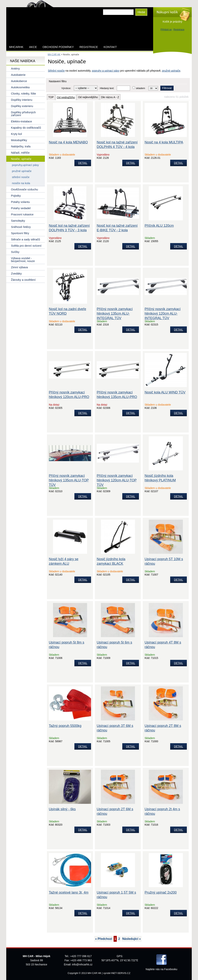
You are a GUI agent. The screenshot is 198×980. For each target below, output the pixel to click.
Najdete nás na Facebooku (161, 969)
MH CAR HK (54, 55)
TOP (51, 97)
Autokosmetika (20, 87)
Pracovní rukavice (22, 214)
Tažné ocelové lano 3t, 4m (69, 892)
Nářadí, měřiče (20, 153)
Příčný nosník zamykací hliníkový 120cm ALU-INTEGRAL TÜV (163, 314)
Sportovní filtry (20, 233)
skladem (140, 88)
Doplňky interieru (22, 100)
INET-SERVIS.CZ (121, 973)
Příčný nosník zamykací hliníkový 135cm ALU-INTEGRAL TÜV (115, 314)
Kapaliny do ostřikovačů (26, 128)
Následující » (132, 939)
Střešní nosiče (56, 71)
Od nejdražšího (66, 97)
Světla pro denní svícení (26, 246)
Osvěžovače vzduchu (25, 189)
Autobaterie (18, 75)
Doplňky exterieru (22, 106)
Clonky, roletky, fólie (23, 93)
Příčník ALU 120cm (159, 226)
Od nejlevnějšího (88, 97)
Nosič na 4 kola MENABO (68, 142)
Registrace (179, 30)
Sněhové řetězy (21, 227)
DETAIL (83, 163)
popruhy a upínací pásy (106, 71)
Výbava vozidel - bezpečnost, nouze (23, 260)
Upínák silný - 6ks (62, 809)
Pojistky (16, 196)
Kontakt (110, 47)
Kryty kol (16, 134)
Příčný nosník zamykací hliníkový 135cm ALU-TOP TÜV (69, 480)
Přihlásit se (166, 30)
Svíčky (15, 252)
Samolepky (18, 221)
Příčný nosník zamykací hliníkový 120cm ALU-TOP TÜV (117, 480)
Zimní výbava (19, 267)
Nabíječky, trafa (21, 146)
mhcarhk (16, 47)
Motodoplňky (19, 140)
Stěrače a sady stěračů (25, 239)
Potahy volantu (20, 202)
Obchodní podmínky (58, 47)
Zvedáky (16, 273)
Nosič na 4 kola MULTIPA (164, 142)
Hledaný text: (107, 88)
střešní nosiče (21, 177)
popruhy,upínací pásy (25, 165)
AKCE (33, 47)
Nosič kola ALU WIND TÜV (165, 392)
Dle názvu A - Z (110, 97)
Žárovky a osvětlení (23, 280)
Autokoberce (19, 81)
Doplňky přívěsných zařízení (23, 114)
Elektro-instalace (21, 121)
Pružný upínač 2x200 (161, 892)
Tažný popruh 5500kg (65, 726)
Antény (15, 68)
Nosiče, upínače (21, 159)
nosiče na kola (21, 183)
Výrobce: (66, 88)
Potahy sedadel (21, 208)
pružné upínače (171, 71)
